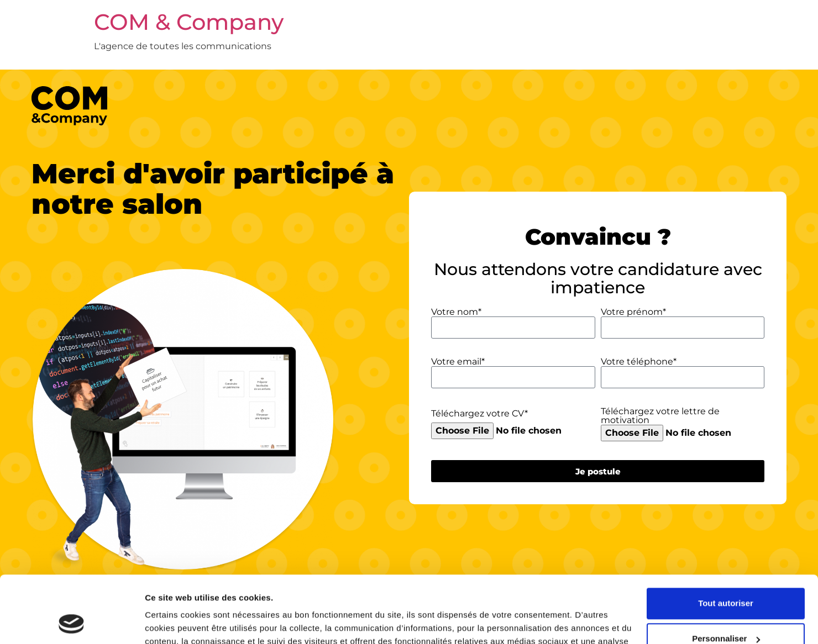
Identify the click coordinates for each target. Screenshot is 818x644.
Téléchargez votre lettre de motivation (660, 416)
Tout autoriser (726, 540)
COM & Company (189, 22)
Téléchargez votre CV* (479, 414)
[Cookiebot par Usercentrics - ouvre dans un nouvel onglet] (72, 622)
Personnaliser (726, 576)
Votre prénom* (633, 312)
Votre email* (458, 362)
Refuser (726, 611)
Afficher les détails (182, 622)
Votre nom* (456, 312)
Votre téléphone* (639, 362)
